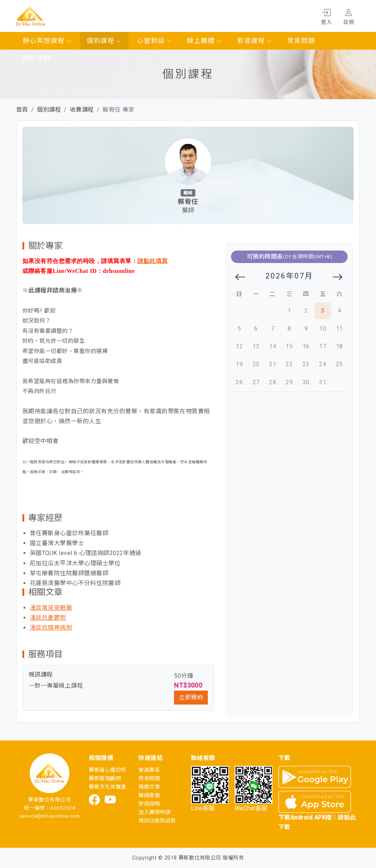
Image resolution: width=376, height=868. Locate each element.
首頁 (22, 110)
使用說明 (149, 804)
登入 (326, 15)
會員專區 (149, 770)
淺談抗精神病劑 (51, 628)
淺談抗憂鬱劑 (48, 618)
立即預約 (191, 697)
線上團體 (205, 41)
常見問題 (301, 41)
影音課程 (255, 41)
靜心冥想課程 (47, 41)
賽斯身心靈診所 (107, 770)
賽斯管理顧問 (105, 779)
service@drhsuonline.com (50, 816)
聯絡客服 (149, 795)
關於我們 (37, 58)
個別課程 (104, 41)
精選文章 (149, 787)
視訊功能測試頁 (157, 821)
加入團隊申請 (154, 812)
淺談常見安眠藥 (51, 608)
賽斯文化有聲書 (107, 787)
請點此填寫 (152, 261)
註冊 (349, 15)
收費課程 (82, 110)
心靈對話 (155, 41)
